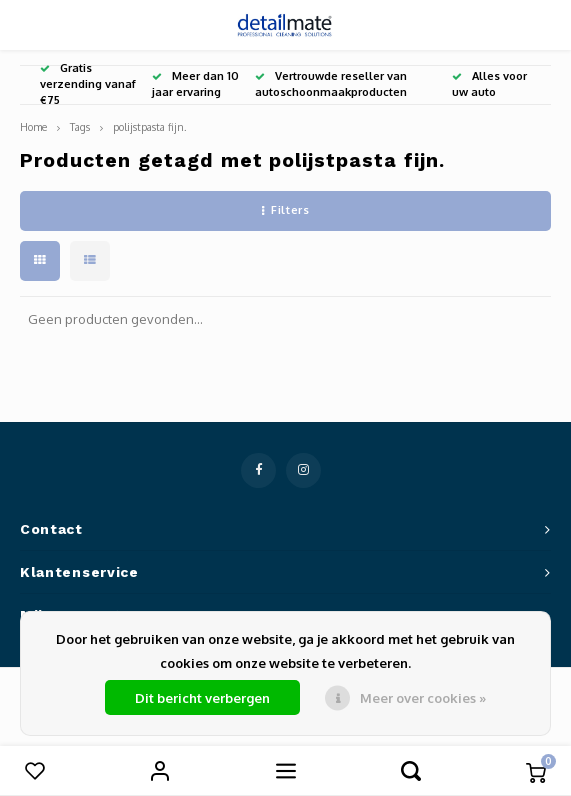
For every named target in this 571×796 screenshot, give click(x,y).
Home (33, 126)
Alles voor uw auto (489, 84)
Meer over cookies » (423, 698)
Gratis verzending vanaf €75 (88, 84)
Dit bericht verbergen (202, 698)
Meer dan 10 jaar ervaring (195, 84)
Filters (285, 210)
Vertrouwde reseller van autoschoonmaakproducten (331, 84)
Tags (80, 126)
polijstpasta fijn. (150, 126)
